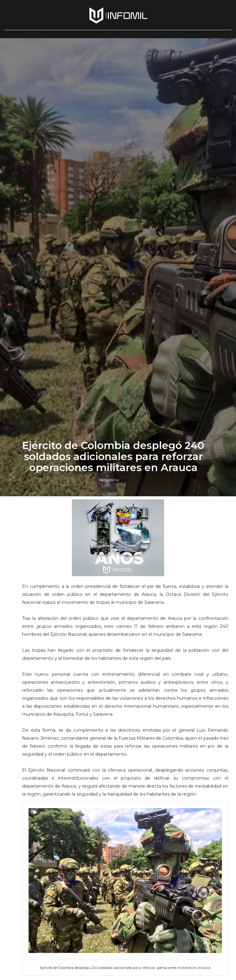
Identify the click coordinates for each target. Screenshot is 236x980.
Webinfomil (109, 607)
